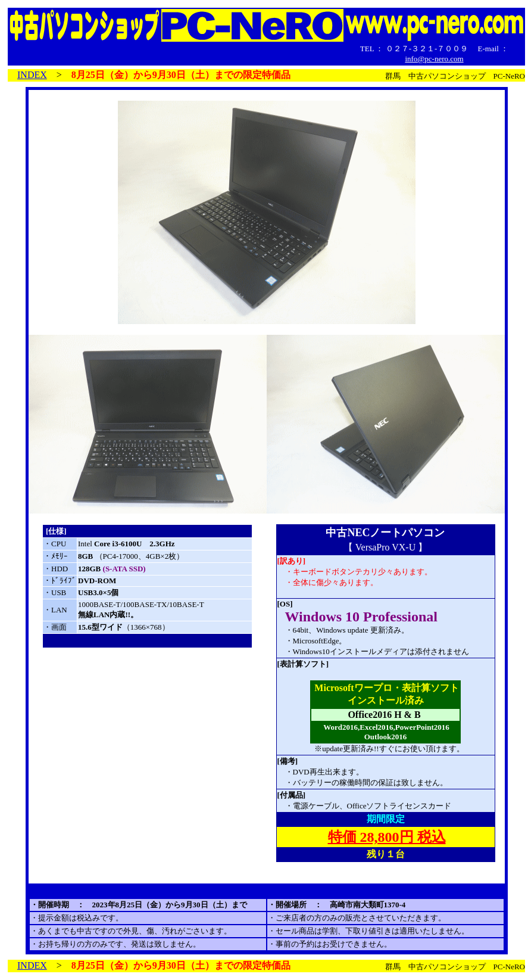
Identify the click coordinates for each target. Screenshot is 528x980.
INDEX (32, 75)
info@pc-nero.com (434, 59)
